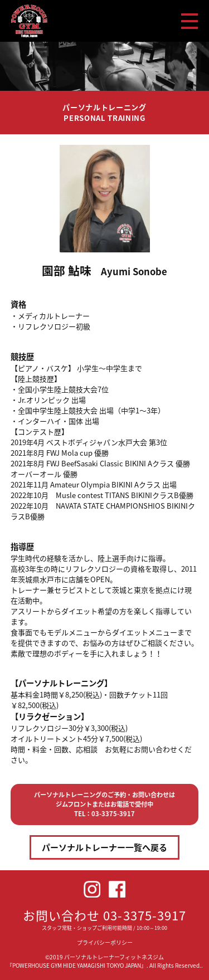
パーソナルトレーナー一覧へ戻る (104, 847)
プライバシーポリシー (105, 942)
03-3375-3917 (145, 915)
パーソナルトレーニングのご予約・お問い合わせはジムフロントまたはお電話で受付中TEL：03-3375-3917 (104, 804)
